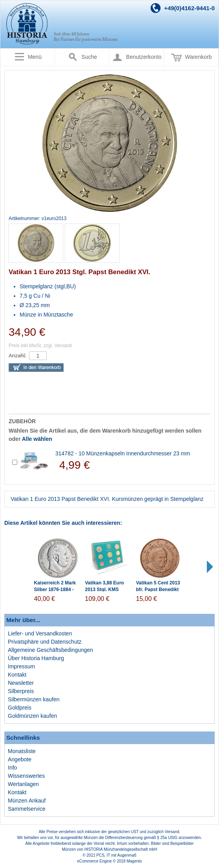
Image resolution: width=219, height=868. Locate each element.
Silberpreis (21, 691)
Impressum (21, 666)
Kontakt (17, 675)
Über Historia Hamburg (36, 658)
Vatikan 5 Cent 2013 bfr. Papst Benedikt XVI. (158, 590)
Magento (134, 861)
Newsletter (21, 683)
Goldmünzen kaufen (32, 716)
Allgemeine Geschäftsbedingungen (50, 650)
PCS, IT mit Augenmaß (117, 855)
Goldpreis (20, 708)
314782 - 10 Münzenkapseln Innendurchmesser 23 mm (123, 453)
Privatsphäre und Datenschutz (45, 642)
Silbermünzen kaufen (34, 699)
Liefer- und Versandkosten (40, 633)
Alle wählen (37, 439)
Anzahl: (17, 356)
